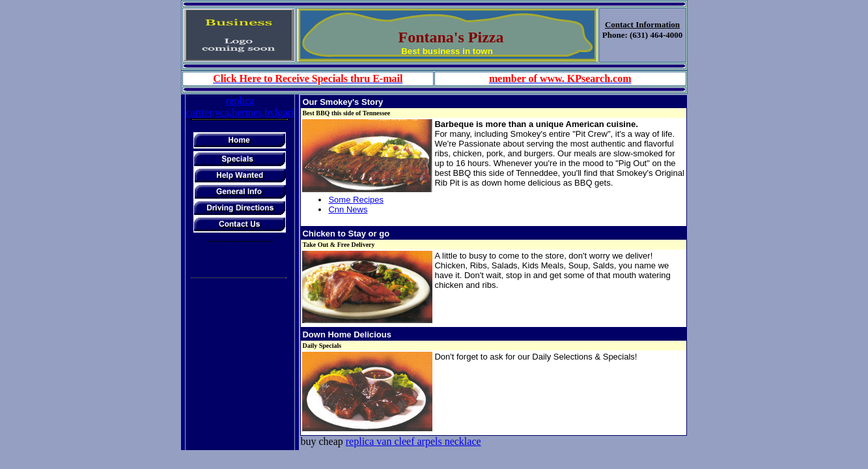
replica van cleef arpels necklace (413, 441)
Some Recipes (356, 200)
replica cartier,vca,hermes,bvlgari (240, 107)
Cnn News (348, 209)
